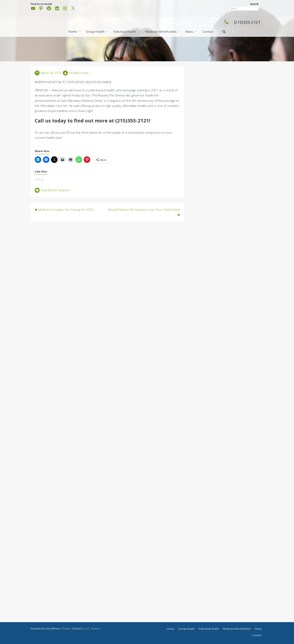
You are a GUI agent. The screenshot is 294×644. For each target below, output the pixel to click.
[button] (224, 32)
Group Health (95, 32)
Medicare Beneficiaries (161, 32)
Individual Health (125, 32)
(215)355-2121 (241, 22)
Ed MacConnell (79, 73)
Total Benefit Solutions (55, 190)
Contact (208, 32)
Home (73, 32)
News (189, 32)
